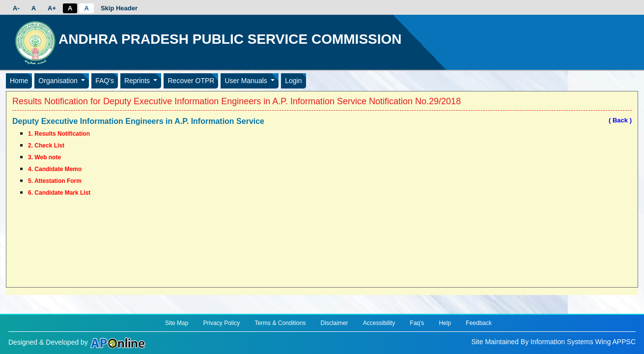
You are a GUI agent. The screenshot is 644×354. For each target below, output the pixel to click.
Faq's (417, 323)
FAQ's (105, 81)
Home (19, 81)
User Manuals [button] (247, 81)
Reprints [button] (138, 81)
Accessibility (379, 323)
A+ (52, 8)
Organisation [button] (59, 81)
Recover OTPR (191, 81)
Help (445, 323)
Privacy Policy (222, 323)
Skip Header (119, 8)
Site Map (177, 323)
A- (16, 8)
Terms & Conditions (280, 323)
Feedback (479, 323)
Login (293, 81)
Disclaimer (335, 323)
